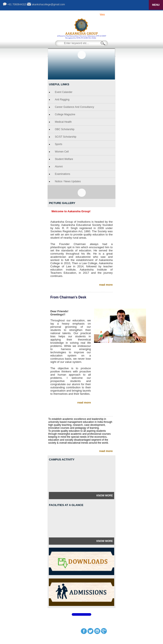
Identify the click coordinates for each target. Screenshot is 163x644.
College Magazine (65, 114)
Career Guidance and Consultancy (74, 107)
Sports (58, 144)
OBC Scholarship (65, 129)
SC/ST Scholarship (65, 137)
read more (106, 285)
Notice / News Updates (68, 181)
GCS (126, 625)
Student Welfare (64, 159)
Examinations (62, 174)
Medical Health (63, 122)
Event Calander (64, 92)
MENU (156, 5)
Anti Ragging (62, 100)
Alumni (59, 167)
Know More (105, 496)
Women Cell (62, 152)
